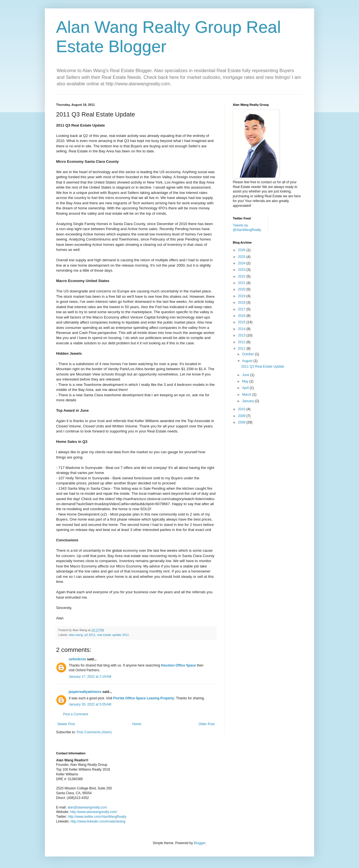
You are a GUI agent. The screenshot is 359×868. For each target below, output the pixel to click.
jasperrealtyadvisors (85, 692)
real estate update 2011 (113, 635)
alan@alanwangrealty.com (87, 807)
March (247, 395)
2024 (242, 263)
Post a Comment (76, 714)
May (246, 381)
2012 (242, 342)
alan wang (76, 635)
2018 (242, 303)
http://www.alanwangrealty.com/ (94, 812)
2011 (242, 349)
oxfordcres (77, 659)
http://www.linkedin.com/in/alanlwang (98, 821)
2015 (242, 322)
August (248, 361)
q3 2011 (90, 635)
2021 (242, 283)
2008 (242, 422)
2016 (242, 316)
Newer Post (66, 724)
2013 (242, 335)
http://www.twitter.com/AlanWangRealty (97, 817)
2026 (242, 250)
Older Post (207, 724)
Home (137, 724)
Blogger (200, 843)
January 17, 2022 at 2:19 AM (90, 677)
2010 (242, 409)
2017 (242, 309)
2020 (242, 289)
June (246, 375)
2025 (242, 257)
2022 (242, 276)
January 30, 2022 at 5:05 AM (90, 704)
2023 (242, 270)
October (248, 354)
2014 (242, 329)
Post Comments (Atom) (94, 732)
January (248, 401)
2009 (242, 416)
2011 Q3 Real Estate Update (263, 367)
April (246, 388)
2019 (242, 296)
